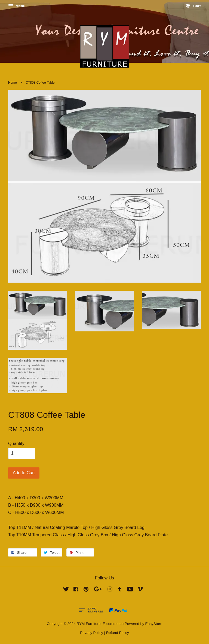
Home (13, 83)
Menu (17, 6)
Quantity (16, 444)
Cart (193, 6)
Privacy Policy (92, 633)
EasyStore (154, 624)
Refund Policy (118, 633)
